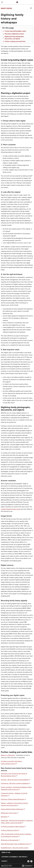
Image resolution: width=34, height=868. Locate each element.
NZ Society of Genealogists (9, 840)
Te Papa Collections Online (9, 830)
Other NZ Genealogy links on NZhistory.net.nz (15, 844)
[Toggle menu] (2, 3)
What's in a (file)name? (8, 755)
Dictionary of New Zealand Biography (13, 799)
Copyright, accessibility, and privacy (14, 857)
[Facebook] (31, 861)
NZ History (4, 817)
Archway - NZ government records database (15, 780)
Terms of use (6, 853)
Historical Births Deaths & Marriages (12, 809)
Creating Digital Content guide (11, 509)
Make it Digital (6, 8)
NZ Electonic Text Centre (9, 813)
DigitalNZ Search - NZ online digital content (15, 848)
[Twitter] (28, 861)
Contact (4, 861)
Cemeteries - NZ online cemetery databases (15, 783)
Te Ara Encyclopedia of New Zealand (13, 827)
